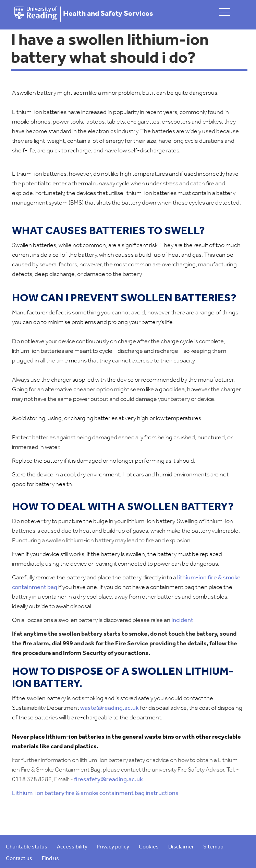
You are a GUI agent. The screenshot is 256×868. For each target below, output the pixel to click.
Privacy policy (113, 847)
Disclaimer (181, 847)
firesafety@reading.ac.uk (108, 780)
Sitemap (213, 847)
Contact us (19, 859)
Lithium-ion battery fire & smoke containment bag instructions (95, 793)
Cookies (149, 847)
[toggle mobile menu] (224, 12)
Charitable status (27, 847)
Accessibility (72, 847)
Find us (50, 859)
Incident (182, 620)
